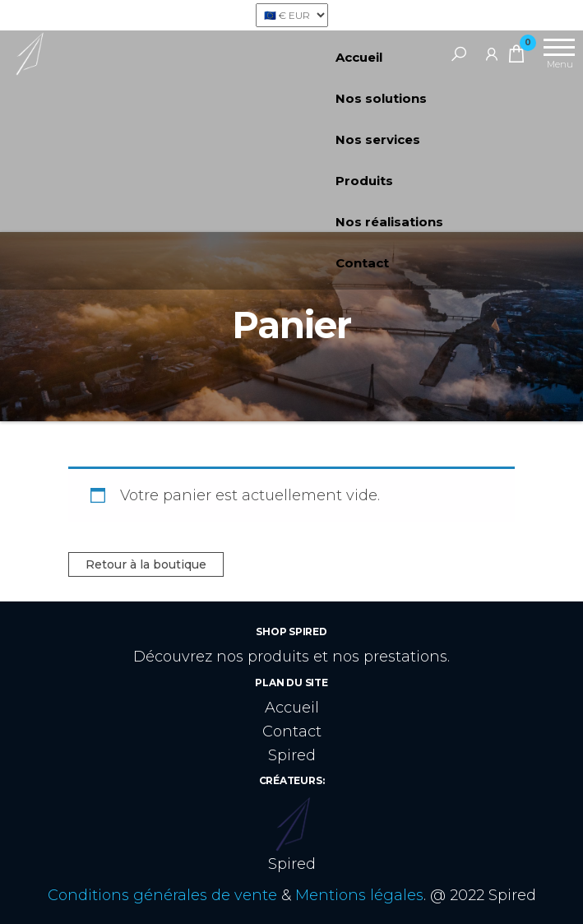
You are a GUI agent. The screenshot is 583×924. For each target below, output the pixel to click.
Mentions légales (359, 895)
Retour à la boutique (146, 564)
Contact (362, 263)
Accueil (359, 57)
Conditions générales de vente (162, 895)
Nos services (378, 139)
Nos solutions (381, 98)
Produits (364, 181)
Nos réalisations (389, 222)
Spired (292, 755)
